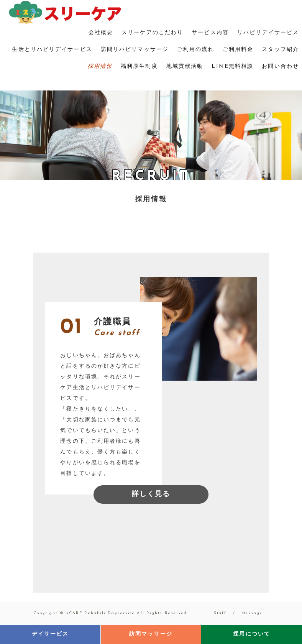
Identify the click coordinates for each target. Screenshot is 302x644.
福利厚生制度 (139, 67)
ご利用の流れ (196, 50)
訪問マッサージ (151, 634)
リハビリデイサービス (268, 33)
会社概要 (101, 33)
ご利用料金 (238, 50)
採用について (252, 634)
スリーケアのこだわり (152, 33)
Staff (220, 613)
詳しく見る (151, 494)
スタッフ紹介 (280, 50)
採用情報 (100, 67)
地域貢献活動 (185, 67)
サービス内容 (210, 33)
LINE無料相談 (232, 67)
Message (252, 613)
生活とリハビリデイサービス (52, 50)
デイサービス (50, 634)
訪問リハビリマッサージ (135, 50)
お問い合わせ (280, 67)
